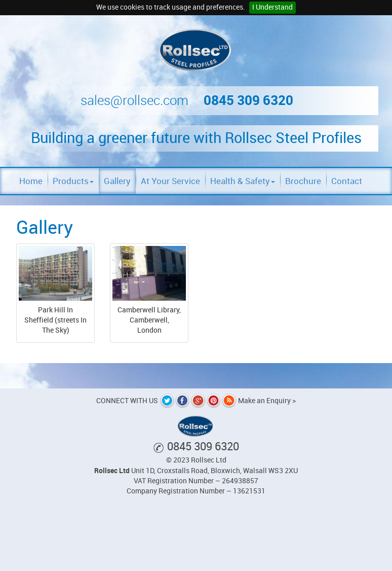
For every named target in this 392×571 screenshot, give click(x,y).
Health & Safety (243, 181)
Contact (347, 181)
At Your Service (170, 181)
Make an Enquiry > (267, 401)
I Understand (272, 7)
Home (31, 181)
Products (73, 181)
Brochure (303, 181)
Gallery (117, 181)
